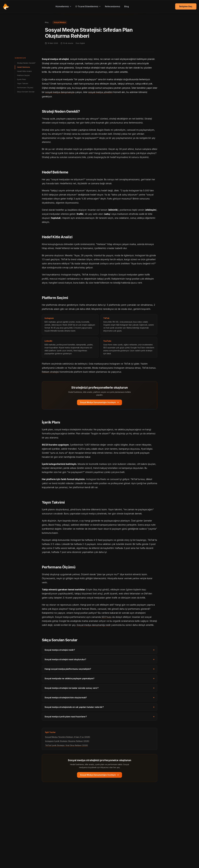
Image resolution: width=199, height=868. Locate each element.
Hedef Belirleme (24, 67)
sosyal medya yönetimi (100, 92)
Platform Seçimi (23, 75)
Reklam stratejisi (50, 372)
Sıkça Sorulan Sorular (26, 92)
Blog (127, 6)
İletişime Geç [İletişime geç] (186, 6)
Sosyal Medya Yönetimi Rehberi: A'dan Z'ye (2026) (68, 737)
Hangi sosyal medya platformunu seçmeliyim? (100, 669)
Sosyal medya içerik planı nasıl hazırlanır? (100, 717)
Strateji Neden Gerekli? (26, 63)
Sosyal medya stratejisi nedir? (100, 650)
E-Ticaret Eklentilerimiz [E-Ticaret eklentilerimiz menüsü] (88, 6)
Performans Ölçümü (25, 88)
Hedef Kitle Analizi (24, 71)
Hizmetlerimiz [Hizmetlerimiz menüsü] (63, 6)
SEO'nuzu (107, 617)
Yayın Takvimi (23, 83)
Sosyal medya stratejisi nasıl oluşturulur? (100, 659)
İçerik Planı (22, 79)
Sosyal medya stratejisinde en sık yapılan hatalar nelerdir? (100, 707)
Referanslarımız (113, 6)
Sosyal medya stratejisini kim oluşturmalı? (100, 698)
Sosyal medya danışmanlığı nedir (94, 625)
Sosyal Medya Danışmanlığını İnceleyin (99, 402)
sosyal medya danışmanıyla (60, 92)
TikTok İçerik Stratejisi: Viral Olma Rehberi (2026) (67, 745)
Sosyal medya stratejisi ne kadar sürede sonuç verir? (100, 688)
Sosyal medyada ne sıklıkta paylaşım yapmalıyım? (100, 678)
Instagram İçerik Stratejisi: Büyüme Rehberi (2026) (67, 741)
